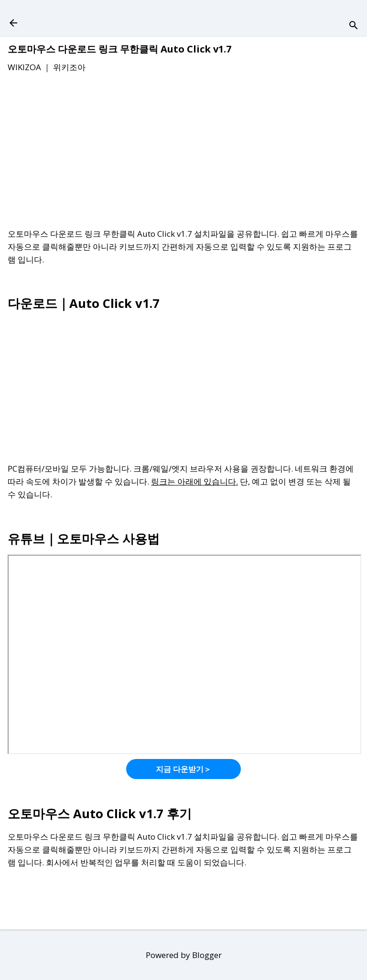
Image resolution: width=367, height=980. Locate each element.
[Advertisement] (183, 152)
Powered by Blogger (184, 955)
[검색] (354, 26)
